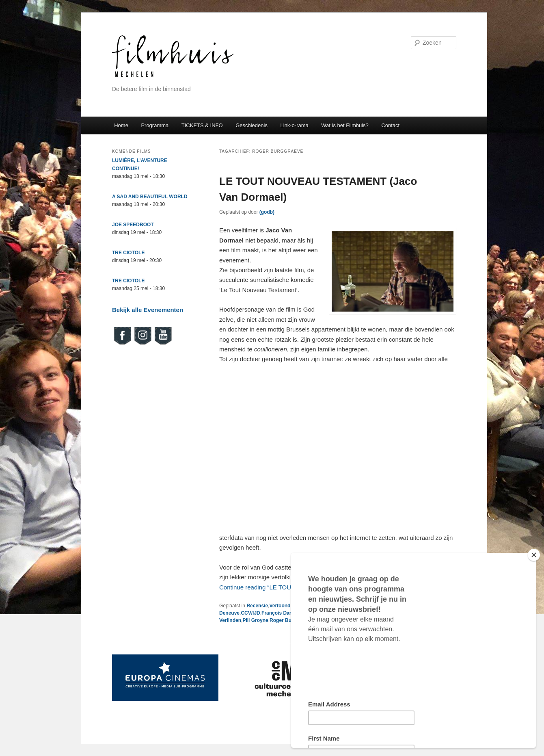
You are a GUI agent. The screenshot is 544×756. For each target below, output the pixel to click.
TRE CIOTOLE (128, 253)
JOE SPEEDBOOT (133, 225)
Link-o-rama (294, 125)
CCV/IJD (250, 613)
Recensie (257, 606)
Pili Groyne (255, 620)
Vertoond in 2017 (289, 606)
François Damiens (282, 613)
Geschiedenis (251, 125)
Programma (155, 125)
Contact (390, 125)
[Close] (534, 555)
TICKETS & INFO (202, 125)
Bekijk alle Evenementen (148, 310)
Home (121, 125)
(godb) (267, 212)
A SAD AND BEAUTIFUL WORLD (150, 197)
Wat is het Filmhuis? (345, 125)
